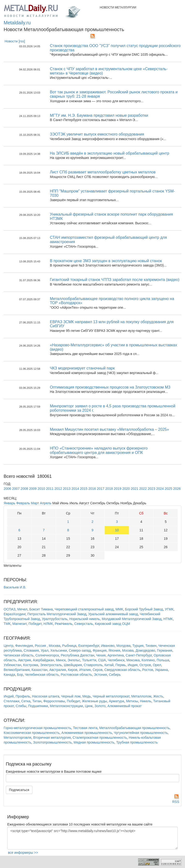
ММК (119, 609)
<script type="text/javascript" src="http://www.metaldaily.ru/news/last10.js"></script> (92, 838)
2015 (84, 489)
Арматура (116, 701)
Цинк (89, 706)
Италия (85, 670)
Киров (73, 670)
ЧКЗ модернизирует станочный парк (82, 368)
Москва (128, 650)
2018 (109, 489)
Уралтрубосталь (55, 619)
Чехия (101, 655)
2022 (143, 489)
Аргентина (115, 655)
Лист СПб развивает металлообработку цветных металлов (103, 172)
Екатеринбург (89, 646)
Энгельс (74, 660)
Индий (9, 696)
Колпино (148, 660)
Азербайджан (44, 660)
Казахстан (39, 670)
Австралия (58, 670)
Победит (35, 624)
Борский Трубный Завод (144, 609)
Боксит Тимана (41, 609)
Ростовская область (76, 675)
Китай (109, 665)
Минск (61, 660)
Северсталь (84, 624)
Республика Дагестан (77, 655)
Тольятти (89, 660)
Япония (114, 650)
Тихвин (151, 646)
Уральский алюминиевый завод (113, 614)
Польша (163, 660)
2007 (16, 489)
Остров (145, 665)
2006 (7, 489)
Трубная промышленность (137, 742)
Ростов (148, 670)
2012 (58, 489)
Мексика (133, 660)
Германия (165, 650)
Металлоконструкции (66, 706)
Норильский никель (85, 619)
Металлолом (141, 696)
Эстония (100, 675)
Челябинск (116, 660)
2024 (160, 489)
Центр (8, 646)
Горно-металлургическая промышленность (37, 728)
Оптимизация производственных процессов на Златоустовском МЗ (110, 387)
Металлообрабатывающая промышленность (134, 728)
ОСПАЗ (10, 609)
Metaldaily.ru (17, 23)
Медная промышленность (94, 742)
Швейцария (73, 665)
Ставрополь (93, 665)
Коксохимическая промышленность (32, 733)
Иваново (108, 646)
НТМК (168, 619)
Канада (9, 675)
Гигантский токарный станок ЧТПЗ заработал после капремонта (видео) (115, 280)
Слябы (21, 706)
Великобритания (17, 670)
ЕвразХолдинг (15, 614)
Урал (44, 650)
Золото (100, 706)
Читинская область (19, 655)
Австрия (25, 660)
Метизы (132, 701)
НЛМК (48, 624)
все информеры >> (23, 853)
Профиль (23, 696)
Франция (100, 650)
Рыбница (69, 646)
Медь (87, 696)
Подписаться (19, 790)
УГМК (169, 609)
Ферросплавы (54, 701)
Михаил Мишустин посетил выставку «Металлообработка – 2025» (109, 429)
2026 (177, 489)
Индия (133, 665)
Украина (161, 670)
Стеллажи (11, 701)
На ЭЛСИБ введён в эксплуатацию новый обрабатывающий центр (109, 153)
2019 (118, 489)
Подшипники (38, 706)
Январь (9, 503)
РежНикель (64, 624)
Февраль (23, 503)
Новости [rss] (15, 41)
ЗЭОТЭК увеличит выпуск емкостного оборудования (97, 134)
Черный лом (71, 696)
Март (35, 503)
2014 (75, 489)
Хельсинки (59, 650)
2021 (135, 489)
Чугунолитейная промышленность (141, 733)
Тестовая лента (85, 728)
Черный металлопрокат (111, 696)
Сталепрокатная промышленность (100, 738)
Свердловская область (122, 670)
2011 (50, 489)
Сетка (26, 701)
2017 (101, 489)
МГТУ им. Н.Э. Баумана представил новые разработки (99, 115)
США (102, 660)
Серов (98, 670)
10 (117, 530)
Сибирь (115, 675)
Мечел (22, 609)
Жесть (158, 696)
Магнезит (19, 624)
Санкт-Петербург (139, 655)
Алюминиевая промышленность (87, 733)
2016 (92, 489)
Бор (20, 675)
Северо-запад (80, 650)
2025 (168, 489)
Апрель (46, 503)
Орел (157, 665)
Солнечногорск (47, 655)
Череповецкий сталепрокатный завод (84, 609)
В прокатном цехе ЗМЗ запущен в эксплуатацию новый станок (106, 261)
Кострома (31, 665)
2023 (152, 489)
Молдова (123, 646)
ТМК (7, 624)
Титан (37, 701)
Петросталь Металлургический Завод (57, 614)
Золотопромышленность (52, 742)
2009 (33, 489)
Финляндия (24, 646)
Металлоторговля (17, 738)
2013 (67, 489)
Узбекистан (12, 665)
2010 (41, 489)
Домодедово (145, 650)
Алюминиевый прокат (124, 706)
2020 (126, 489)
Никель (146, 701)
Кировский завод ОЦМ (112, 624)
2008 (24, 489)
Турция (138, 646)
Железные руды (94, 701)
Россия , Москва (48, 646)
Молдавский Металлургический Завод (132, 619)
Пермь (121, 665)
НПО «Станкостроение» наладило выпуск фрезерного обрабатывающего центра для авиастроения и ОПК (99, 450)
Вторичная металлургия (52, 738)
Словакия (31, 650)
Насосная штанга (46, 696)
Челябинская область (42, 675)
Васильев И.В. (15, 587)
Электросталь (51, 665)
